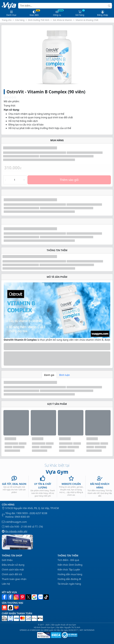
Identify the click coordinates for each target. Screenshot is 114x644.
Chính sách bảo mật (13, 570)
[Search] (65, 6)
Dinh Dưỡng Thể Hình (39, 20)
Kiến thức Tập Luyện (69, 570)
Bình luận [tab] (64, 375)
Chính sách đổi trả (12, 574)
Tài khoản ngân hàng (69, 584)
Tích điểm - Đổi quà (68, 560)
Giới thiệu (7, 560)
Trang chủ (7, 20)
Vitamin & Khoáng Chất (87, 20)
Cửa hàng (20, 20)
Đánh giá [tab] (49, 375)
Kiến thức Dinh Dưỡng (70, 565)
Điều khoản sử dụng (13, 565)
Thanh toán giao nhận (14, 579)
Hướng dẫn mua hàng (70, 574)
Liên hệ (6, 584)
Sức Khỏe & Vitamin (62, 20)
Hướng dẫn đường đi (69, 579)
